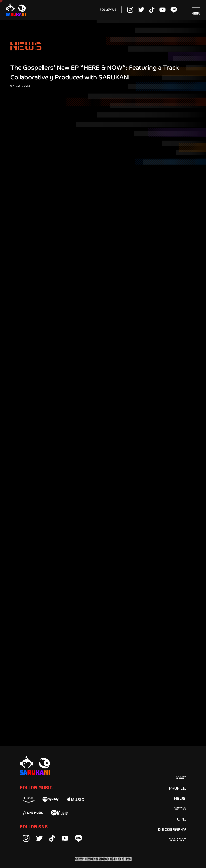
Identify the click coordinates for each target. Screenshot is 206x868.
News (180, 798)
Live (182, 819)
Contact (177, 840)
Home (180, 778)
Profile (178, 788)
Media (180, 809)
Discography (172, 829)
